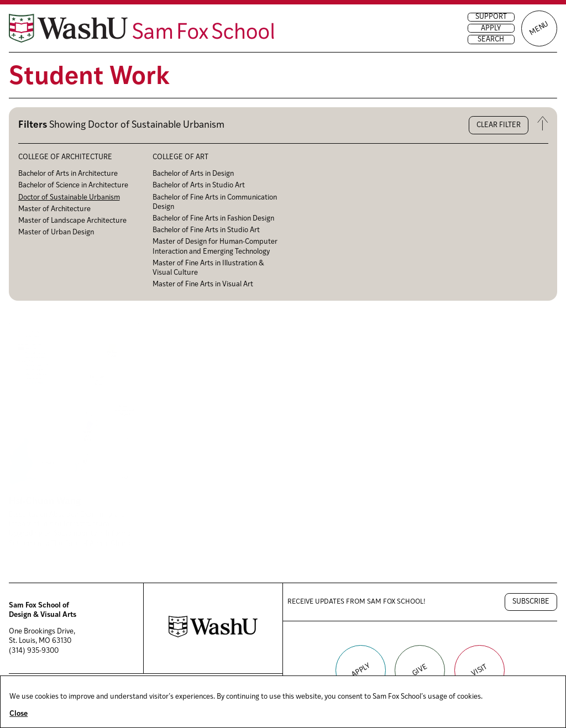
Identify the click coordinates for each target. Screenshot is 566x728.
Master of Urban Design (56, 232)
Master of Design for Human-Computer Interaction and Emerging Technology (215, 247)
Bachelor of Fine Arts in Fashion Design (213, 219)
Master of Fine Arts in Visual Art (203, 284)
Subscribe (531, 602)
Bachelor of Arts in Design (193, 174)
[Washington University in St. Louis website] (213, 635)
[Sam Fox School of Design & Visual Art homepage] (141, 28)
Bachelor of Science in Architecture (73, 185)
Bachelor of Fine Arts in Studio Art (206, 230)
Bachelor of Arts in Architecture (68, 174)
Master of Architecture (54, 209)
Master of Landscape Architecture (72, 221)
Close (19, 714)
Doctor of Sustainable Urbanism (69, 198)
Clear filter (499, 125)
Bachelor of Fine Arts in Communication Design (215, 202)
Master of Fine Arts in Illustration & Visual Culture (208, 268)
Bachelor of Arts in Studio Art (199, 185)
